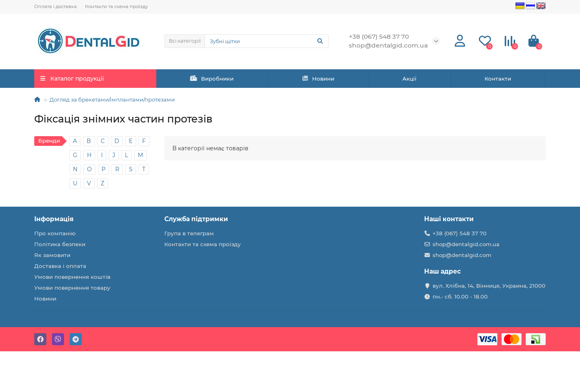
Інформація (54, 219)
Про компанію (55, 233)
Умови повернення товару (72, 288)
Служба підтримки (196, 219)
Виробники (212, 79)
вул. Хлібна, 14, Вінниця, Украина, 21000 (489, 286)
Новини (318, 79)
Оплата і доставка (56, 6)
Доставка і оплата (60, 266)
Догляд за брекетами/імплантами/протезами (112, 100)
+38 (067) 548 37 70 (460, 233)
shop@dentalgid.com (462, 255)
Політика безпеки (60, 244)
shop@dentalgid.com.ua (466, 244)
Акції (409, 79)
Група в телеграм (189, 233)
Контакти (498, 79)
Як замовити (52, 255)
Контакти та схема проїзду (116, 6)
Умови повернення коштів (72, 277)
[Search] (267, 41)
